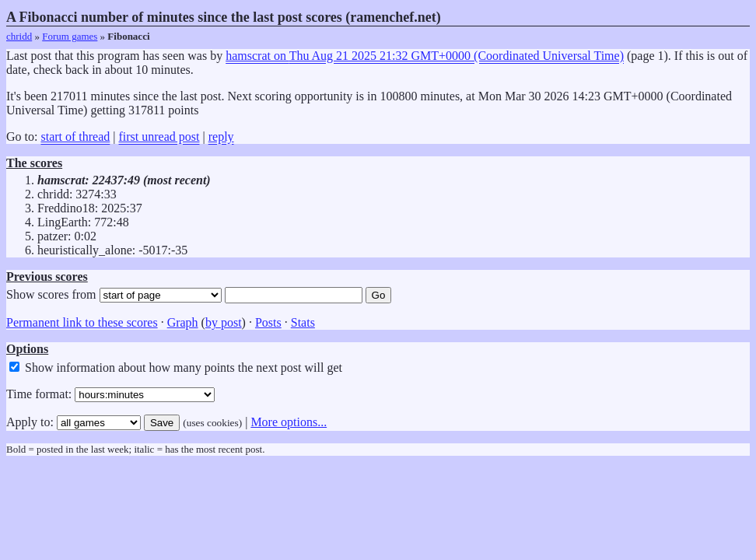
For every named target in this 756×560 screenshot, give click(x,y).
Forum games (70, 36)
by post (224, 322)
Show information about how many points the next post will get (176, 367)
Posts (268, 322)
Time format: (110, 394)
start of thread (75, 136)
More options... (289, 422)
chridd (19, 36)
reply (221, 136)
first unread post (159, 136)
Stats (303, 322)
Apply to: (73, 422)
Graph (183, 322)
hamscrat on (425, 56)
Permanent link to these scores (82, 322)
